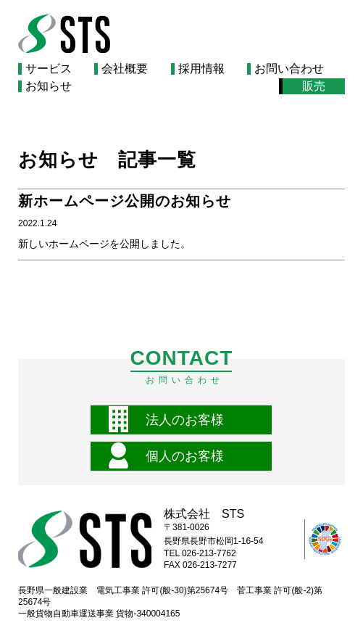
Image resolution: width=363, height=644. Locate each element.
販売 (314, 86)
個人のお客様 (185, 456)
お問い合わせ (289, 69)
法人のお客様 (185, 420)
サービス (49, 69)
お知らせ (49, 86)
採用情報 (201, 69)
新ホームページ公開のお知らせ (125, 201)
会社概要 (125, 69)
